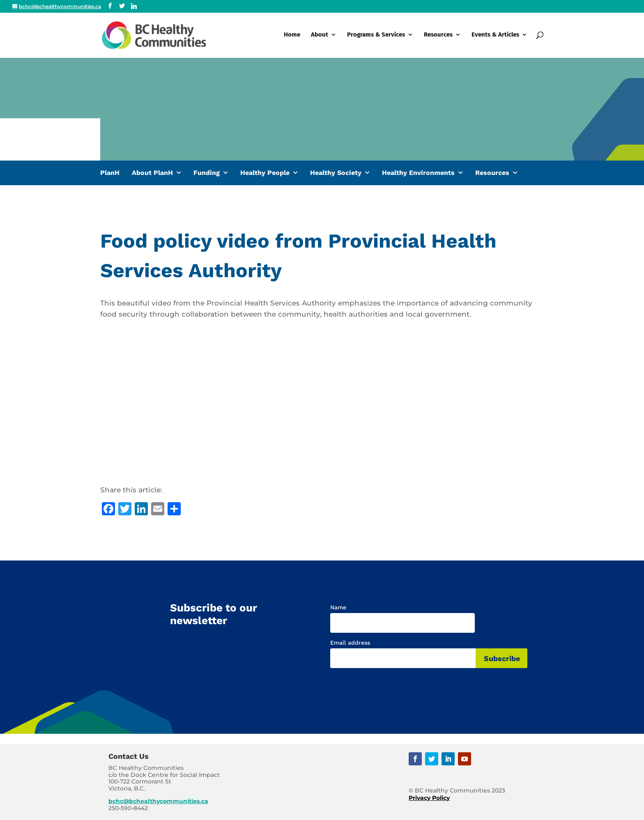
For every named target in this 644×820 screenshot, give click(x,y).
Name (338, 607)
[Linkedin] (134, 6)
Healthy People (265, 173)
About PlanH (152, 173)
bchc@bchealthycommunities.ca (158, 801)
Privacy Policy (429, 798)
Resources (438, 36)
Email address (350, 643)
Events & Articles (495, 36)
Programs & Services (376, 36)
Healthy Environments (418, 173)
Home (292, 36)
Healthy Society (336, 173)
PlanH (110, 173)
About (320, 36)
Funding (207, 173)
